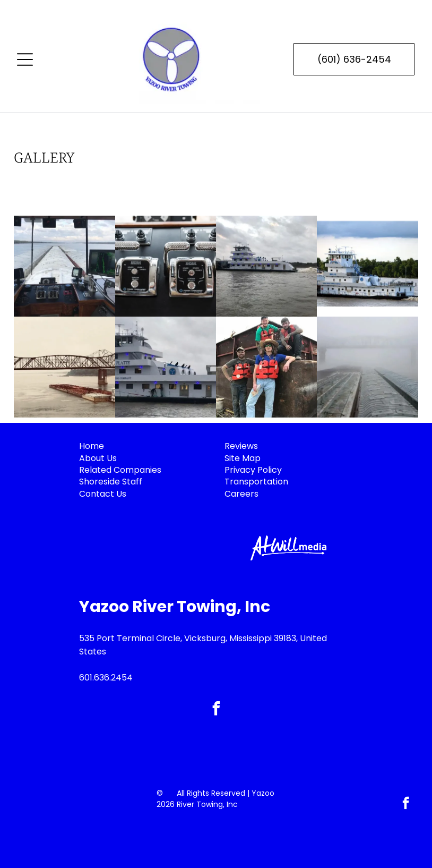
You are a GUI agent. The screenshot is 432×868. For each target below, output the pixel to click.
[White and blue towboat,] (367, 266)
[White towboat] (166, 367)
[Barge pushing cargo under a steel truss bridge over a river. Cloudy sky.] (64, 367)
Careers (241, 494)
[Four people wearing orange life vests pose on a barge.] (266, 367)
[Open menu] (25, 59)
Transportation (256, 482)
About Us (98, 458)
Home (92, 446)
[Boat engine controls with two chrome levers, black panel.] (166, 266)
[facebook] (216, 710)
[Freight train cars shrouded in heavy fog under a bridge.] (367, 367)
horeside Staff (113, 482)
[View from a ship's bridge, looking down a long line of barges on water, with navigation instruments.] (64, 266)
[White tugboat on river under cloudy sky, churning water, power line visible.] (266, 266)
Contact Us (103, 494)
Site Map (243, 458)
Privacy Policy (253, 470)
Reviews (241, 446)
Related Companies (120, 470)
